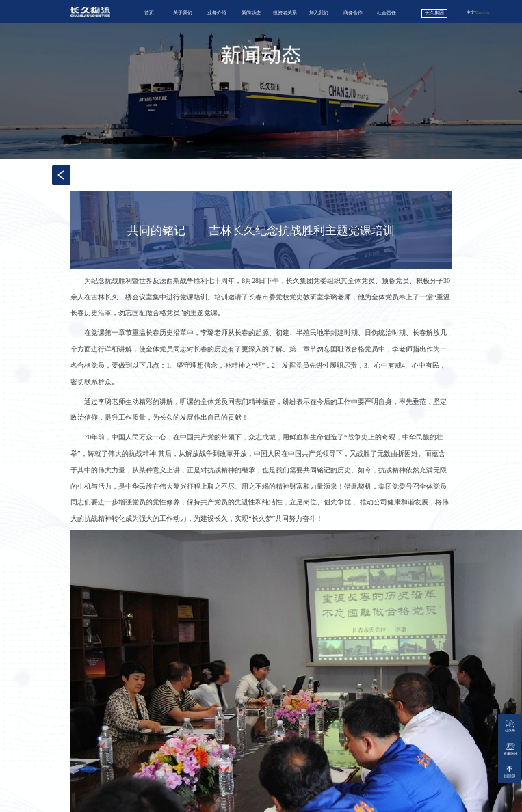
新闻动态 (251, 13)
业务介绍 (217, 13)
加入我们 (319, 13)
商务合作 (353, 13)
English (483, 12)
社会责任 (387, 13)
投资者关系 (285, 13)
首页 (149, 13)
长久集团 (434, 13)
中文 (471, 12)
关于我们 (183, 13)
